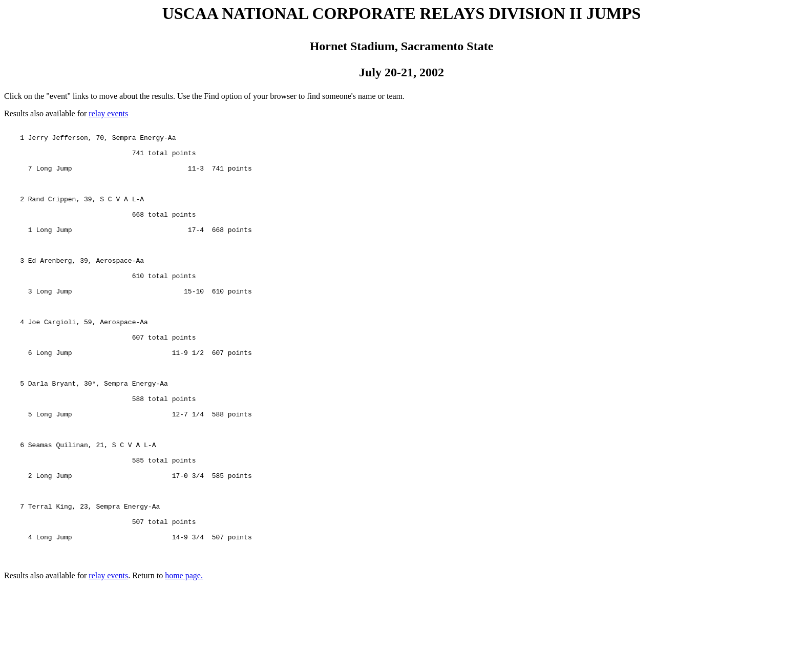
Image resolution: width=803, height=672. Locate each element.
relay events (108, 113)
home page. (184, 663)
